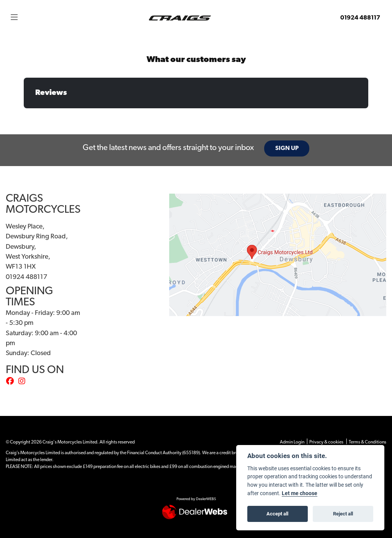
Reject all (343, 514)
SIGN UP (287, 148)
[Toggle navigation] (14, 18)
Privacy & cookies (326, 442)
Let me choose (300, 493)
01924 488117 (360, 18)
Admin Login (292, 442)
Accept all (277, 514)
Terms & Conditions (367, 442)
